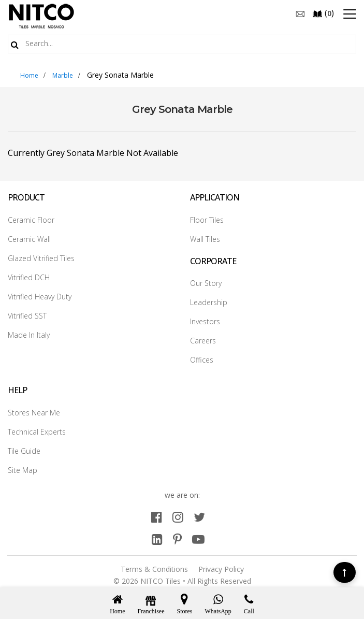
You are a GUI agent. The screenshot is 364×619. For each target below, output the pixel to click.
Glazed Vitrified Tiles (41, 258)
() (323, 13)
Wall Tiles (205, 239)
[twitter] (199, 517)
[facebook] (157, 517)
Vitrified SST (27, 316)
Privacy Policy (221, 569)
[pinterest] (177, 539)
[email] (300, 13)
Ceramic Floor (31, 220)
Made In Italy (29, 335)
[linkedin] (157, 539)
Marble (63, 75)
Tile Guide (24, 451)
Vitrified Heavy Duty (40, 297)
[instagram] (178, 517)
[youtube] (198, 539)
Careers (203, 341)
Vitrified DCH (29, 277)
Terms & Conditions (154, 569)
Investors (205, 321)
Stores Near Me (34, 413)
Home (29, 75)
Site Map (23, 470)
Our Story (206, 283)
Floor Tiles (207, 220)
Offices (202, 360)
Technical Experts (37, 432)
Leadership (209, 302)
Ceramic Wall (29, 239)
